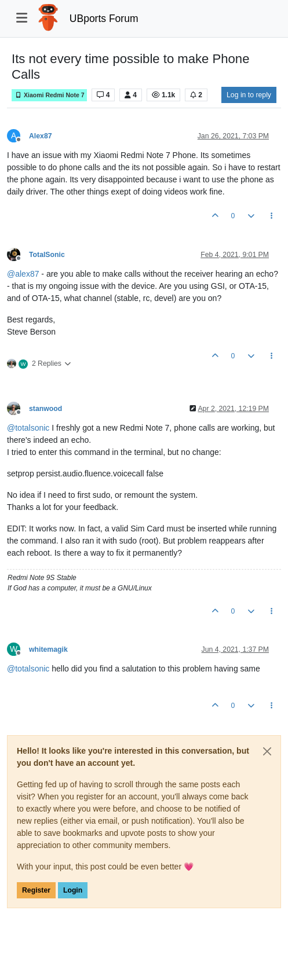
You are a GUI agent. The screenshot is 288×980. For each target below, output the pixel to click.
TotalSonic (47, 255)
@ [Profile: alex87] (23, 274)
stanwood (45, 409)
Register (36, 890)
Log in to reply (249, 95)
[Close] (267, 751)
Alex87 (41, 136)
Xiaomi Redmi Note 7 (49, 95)
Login (73, 890)
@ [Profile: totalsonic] (28, 428)
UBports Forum (104, 19)
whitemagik (48, 649)
